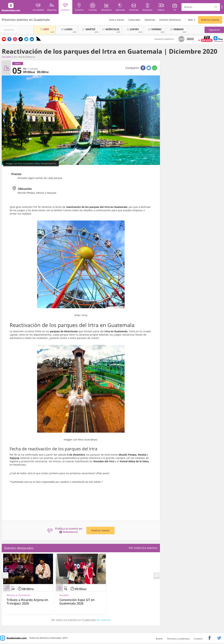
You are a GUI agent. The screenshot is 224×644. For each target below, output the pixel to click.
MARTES (89, 29)
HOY (45, 29)
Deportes (150, 20)
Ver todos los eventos (143, 548)
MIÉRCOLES (111, 29)
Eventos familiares (170, 20)
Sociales (7, 57)
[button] (214, 30)
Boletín (159, 639)
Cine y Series (117, 20)
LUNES (67, 29)
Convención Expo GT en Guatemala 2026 (77, 602)
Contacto (198, 639)
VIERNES (155, 29)
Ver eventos (104, 620)
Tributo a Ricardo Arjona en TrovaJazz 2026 (27, 602)
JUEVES (133, 29)
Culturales (134, 20)
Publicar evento (210, 20)
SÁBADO (177, 29)
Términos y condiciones (178, 639)
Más (191, 20)
